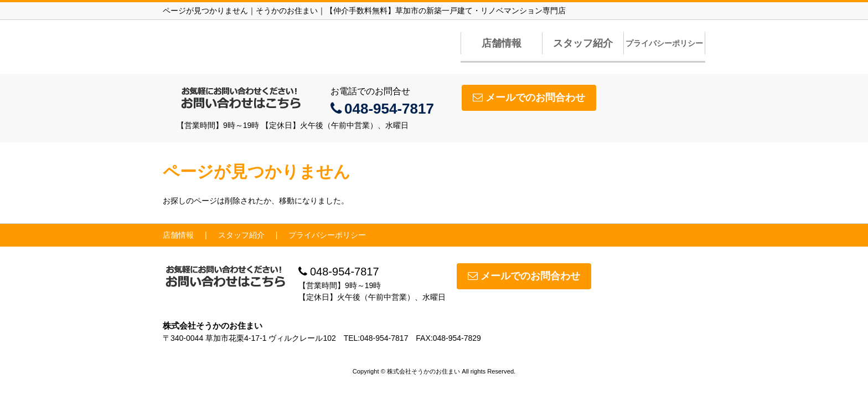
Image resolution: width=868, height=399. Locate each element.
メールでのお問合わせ (529, 98)
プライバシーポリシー (664, 43)
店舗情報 (502, 43)
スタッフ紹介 (583, 43)
